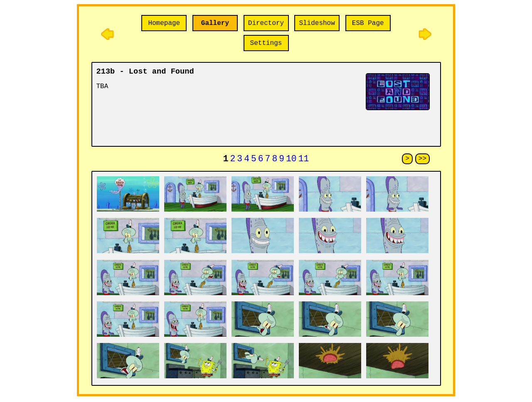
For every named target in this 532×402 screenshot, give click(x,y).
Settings (266, 43)
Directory (266, 23)
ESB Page (368, 23)
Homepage (164, 23)
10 (291, 160)
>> (422, 160)
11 (304, 160)
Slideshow (317, 23)
